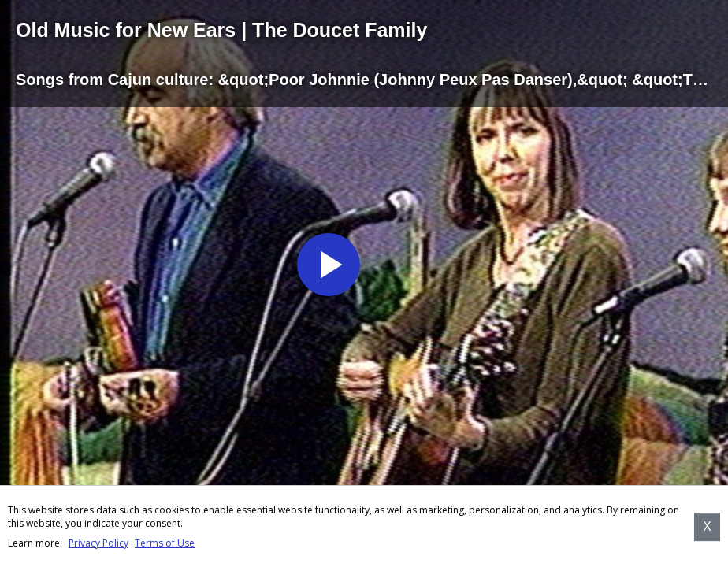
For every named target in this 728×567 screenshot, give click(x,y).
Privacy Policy (98, 543)
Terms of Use (165, 543)
